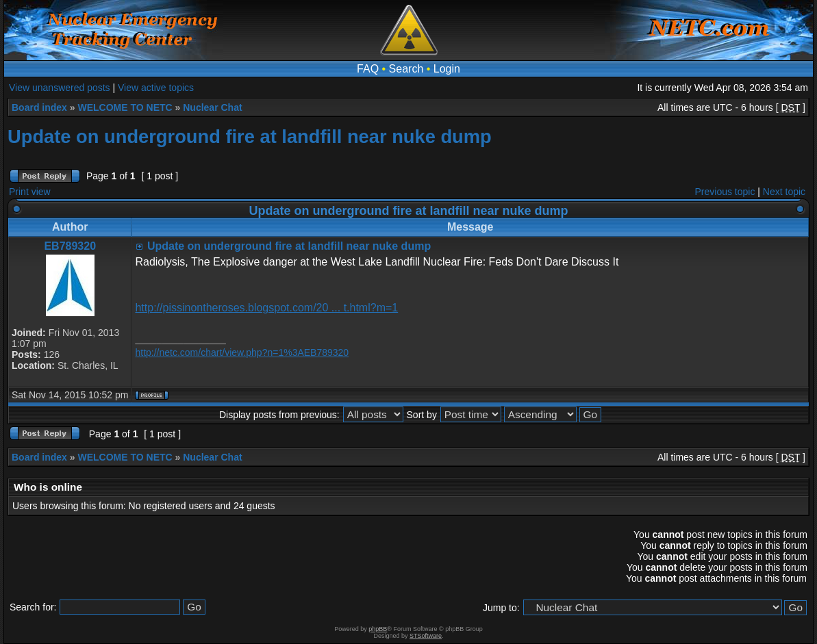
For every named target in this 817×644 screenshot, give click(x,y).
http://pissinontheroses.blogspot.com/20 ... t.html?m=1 (266, 308)
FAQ (368, 69)
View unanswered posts (60, 88)
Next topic (784, 192)
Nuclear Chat (212, 107)
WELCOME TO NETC (125, 107)
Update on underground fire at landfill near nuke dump (250, 137)
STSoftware (426, 636)
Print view (30, 192)
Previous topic (725, 192)
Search (406, 69)
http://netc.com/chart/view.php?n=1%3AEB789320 (242, 352)
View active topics (156, 88)
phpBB (378, 629)
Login (447, 69)
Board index (39, 107)
